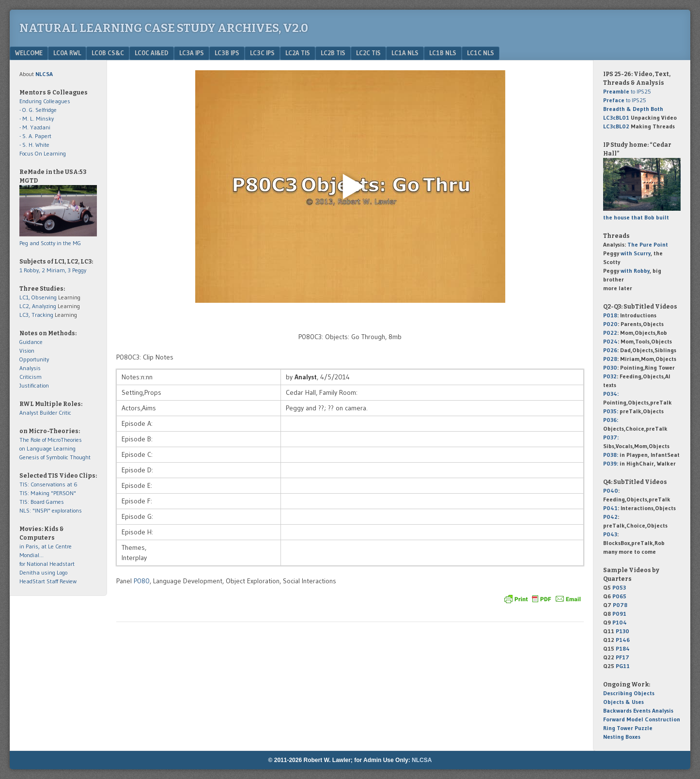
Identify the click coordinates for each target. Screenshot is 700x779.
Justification (34, 385)
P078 (620, 605)
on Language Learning (47, 448)
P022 (610, 333)
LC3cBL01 (616, 117)
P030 (610, 367)
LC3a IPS (192, 53)
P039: (611, 463)
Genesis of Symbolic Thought (55, 457)
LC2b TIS (333, 53)
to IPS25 (627, 91)
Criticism (31, 377)
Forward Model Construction (642, 719)
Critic (65, 413)
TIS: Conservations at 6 (48, 484)
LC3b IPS (227, 53)
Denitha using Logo (43, 572)
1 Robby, (31, 270)
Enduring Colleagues (45, 101)
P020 (610, 324)
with (636, 253)
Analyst (29, 413)
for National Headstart (47, 564)
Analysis (30, 368)
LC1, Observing (38, 297)
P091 (619, 614)
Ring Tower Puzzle (628, 728)
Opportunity (34, 359)
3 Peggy (77, 270)
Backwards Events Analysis (638, 710)
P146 (623, 640)
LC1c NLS (481, 53)
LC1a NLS (405, 53)
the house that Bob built (636, 217)
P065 (619, 596)
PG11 (623, 666)
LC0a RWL (67, 53)
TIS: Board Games (42, 502)
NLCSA (422, 760)
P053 (619, 587)
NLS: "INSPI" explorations (51, 510)
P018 (610, 315)
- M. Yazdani (35, 127)
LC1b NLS (443, 53)
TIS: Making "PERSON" (48, 493)
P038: (611, 455)
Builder (48, 413)
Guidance (31, 342)
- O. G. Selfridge (38, 110)
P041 (610, 508)
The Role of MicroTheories (51, 440)
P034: (611, 394)
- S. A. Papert (35, 136)
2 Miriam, (55, 270)
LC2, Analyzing (38, 306)
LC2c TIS (368, 53)
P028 (610, 359)
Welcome (29, 53)
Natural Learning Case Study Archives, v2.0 (164, 28)
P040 (611, 491)
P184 (623, 648)
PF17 (622, 657)
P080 (142, 581)
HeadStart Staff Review (48, 581)
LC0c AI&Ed (152, 53)
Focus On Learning (43, 153)
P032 (610, 376)
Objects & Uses (623, 702)
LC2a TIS (298, 53)
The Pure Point (648, 244)
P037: (611, 437)
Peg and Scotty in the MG (50, 243)
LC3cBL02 (616, 126)
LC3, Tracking (36, 315)
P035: (611, 411)
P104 (620, 622)
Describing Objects (629, 693)
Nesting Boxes (622, 737)
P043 (610, 534)
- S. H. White (34, 145)
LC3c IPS (262, 53)
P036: (611, 420)
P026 (610, 350)
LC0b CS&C (108, 53)
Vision (27, 351)
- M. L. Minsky (37, 118)
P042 (610, 517)
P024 (610, 341)
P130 (622, 631)
